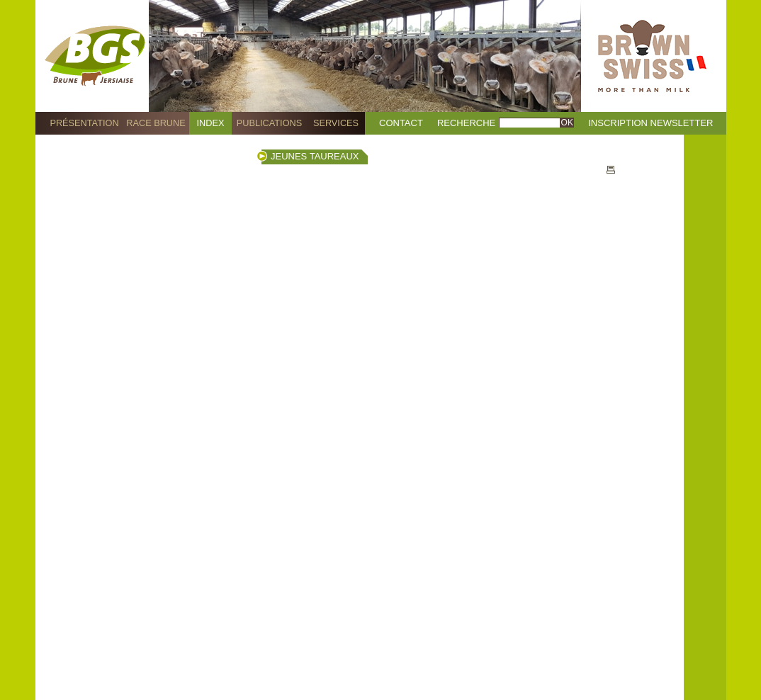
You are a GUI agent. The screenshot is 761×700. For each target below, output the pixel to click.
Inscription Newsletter (650, 123)
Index (211, 123)
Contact (401, 123)
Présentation (84, 123)
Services (336, 123)
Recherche (466, 123)
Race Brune (156, 123)
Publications (269, 123)
